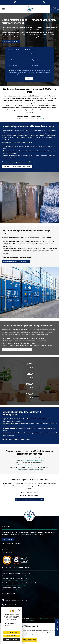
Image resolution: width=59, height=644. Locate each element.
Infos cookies (29, 620)
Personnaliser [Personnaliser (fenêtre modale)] (12, 640)
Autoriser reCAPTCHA (29, 640)
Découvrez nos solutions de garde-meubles (15, 576)
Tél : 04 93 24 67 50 (11, 605)
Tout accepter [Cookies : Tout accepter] (12, 632)
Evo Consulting (34, 618)
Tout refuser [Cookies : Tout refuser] (12, 636)
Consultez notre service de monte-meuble (14, 585)
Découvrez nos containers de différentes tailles (30, 495)
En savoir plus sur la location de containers (14, 581)
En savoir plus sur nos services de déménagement (29, 485)
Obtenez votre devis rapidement (11, 590)
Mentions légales (44, 618)
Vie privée (53, 618)
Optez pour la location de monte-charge (29, 490)
